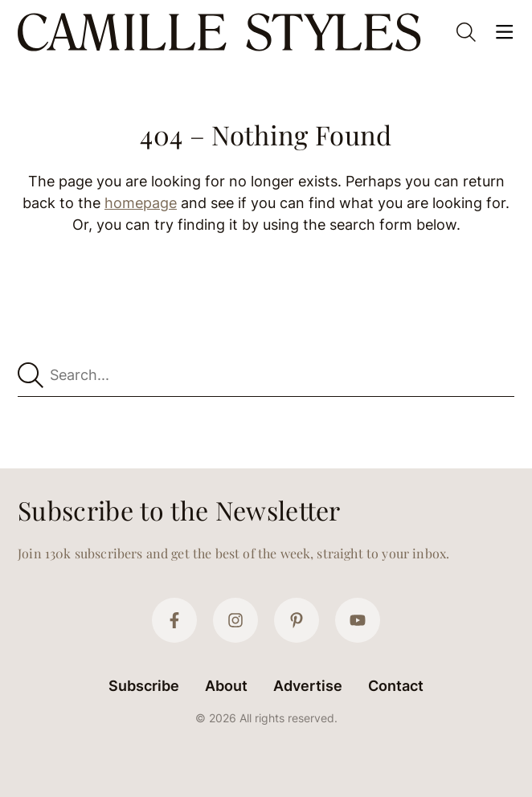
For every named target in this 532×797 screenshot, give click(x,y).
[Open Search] (466, 32)
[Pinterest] (297, 620)
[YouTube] (358, 620)
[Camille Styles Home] (223, 32)
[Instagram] (235, 620)
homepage (141, 203)
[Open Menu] (505, 32)
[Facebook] (174, 620)
